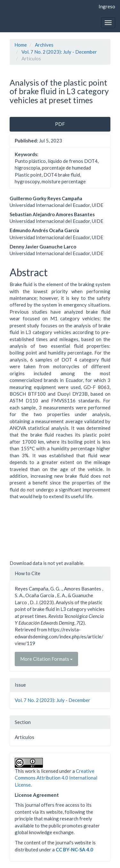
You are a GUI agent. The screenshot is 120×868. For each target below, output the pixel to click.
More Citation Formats (46, 659)
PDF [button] (60, 124)
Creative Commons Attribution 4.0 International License (56, 778)
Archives (44, 45)
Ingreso (107, 6)
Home (21, 45)
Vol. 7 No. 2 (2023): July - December (59, 52)
